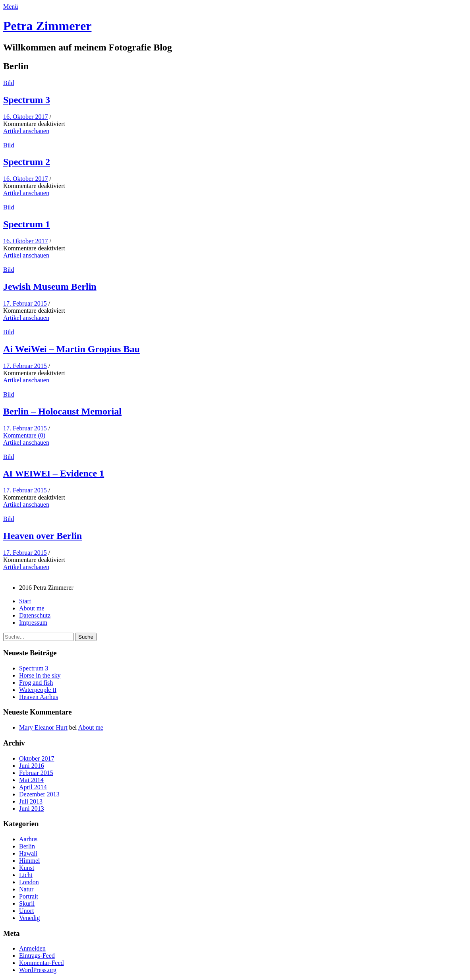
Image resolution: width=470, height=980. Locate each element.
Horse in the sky (40, 675)
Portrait (29, 896)
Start (25, 601)
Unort (26, 911)
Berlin (27, 846)
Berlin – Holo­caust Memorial (62, 411)
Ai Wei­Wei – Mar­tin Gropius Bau (72, 349)
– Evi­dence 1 (54, 473)
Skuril (27, 903)
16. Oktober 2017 (25, 117)
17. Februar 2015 (25, 303)
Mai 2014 (31, 780)
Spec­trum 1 (27, 224)
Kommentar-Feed (42, 963)
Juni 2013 (32, 809)
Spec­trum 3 (27, 100)
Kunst (27, 868)
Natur (26, 889)
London (29, 882)
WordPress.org (38, 970)
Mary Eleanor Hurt (43, 727)
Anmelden (32, 948)
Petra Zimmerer (47, 26)
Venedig (29, 918)
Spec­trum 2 (27, 162)
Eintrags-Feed (37, 956)
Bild (9, 83)
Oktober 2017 (37, 758)
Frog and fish (36, 683)
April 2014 (33, 787)
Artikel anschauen (26, 131)
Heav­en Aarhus (39, 697)
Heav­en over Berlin (43, 536)
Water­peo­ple (38, 690)
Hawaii (28, 853)
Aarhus (28, 839)
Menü (11, 7)
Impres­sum (33, 623)
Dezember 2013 (39, 794)
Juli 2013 (31, 801)
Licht (26, 875)
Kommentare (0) (24, 435)
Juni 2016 (32, 766)
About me (32, 608)
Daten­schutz (35, 615)
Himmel (29, 861)
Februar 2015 (36, 773)
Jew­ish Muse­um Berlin (50, 287)
